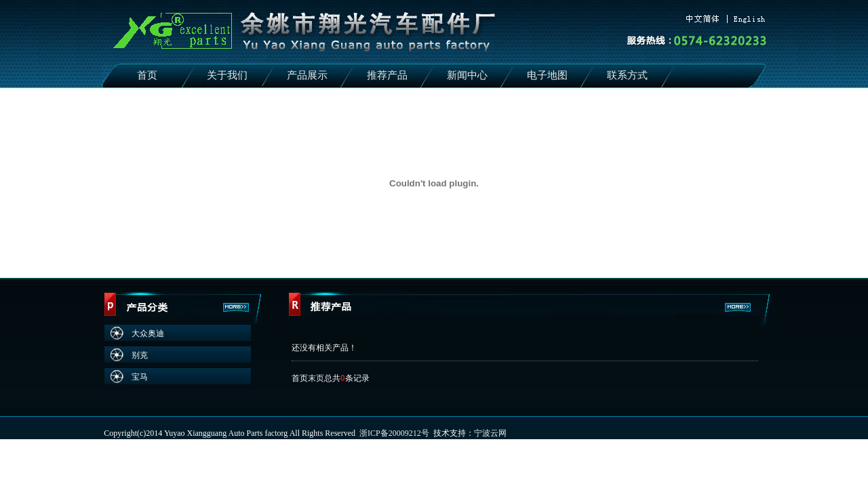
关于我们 (227, 75)
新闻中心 (467, 75)
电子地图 (547, 75)
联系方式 (627, 75)
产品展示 (307, 75)
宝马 (140, 377)
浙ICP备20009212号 (394, 433)
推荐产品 (387, 75)
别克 (140, 355)
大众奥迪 (148, 333)
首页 (147, 75)
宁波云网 (490, 433)
